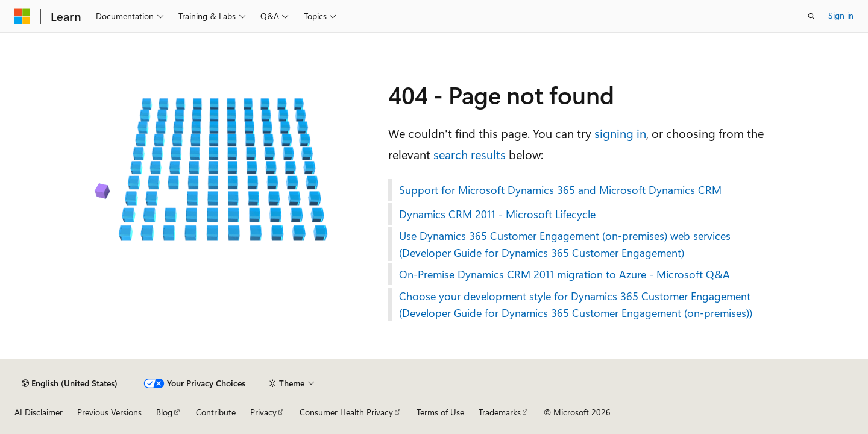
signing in (620, 133)
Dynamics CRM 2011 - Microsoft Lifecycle (497, 214)
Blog (164, 412)
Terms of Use (440, 412)
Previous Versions (109, 412)
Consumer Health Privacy (346, 412)
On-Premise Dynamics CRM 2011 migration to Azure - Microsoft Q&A (565, 274)
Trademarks (500, 412)
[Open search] (811, 16)
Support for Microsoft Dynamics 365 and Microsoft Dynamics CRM (560, 190)
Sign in (841, 15)
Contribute (216, 412)
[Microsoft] (22, 16)
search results (470, 154)
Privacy (263, 412)
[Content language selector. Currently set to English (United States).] (70, 383)
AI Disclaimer (39, 412)
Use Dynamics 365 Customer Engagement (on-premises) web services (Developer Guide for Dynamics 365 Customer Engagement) (565, 244)
